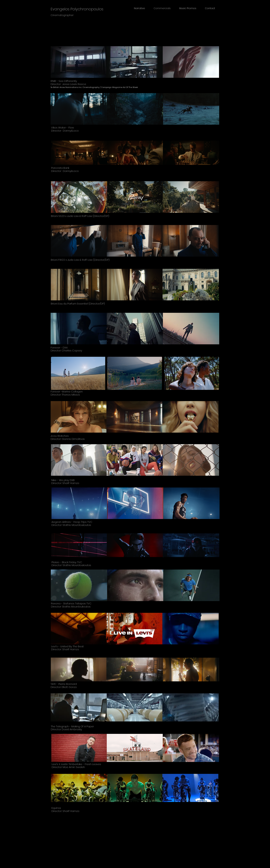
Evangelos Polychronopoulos (77, 9)
